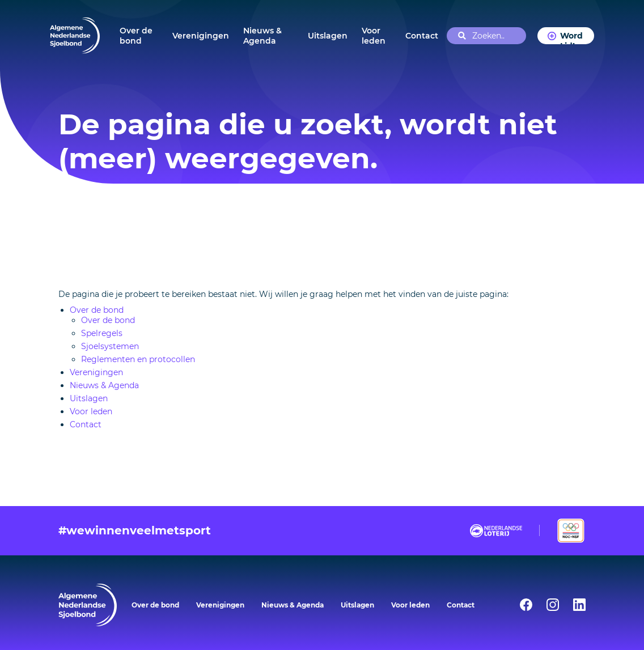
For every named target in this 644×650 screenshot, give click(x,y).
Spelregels (102, 333)
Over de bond (136, 36)
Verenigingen (201, 36)
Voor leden (374, 36)
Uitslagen (328, 36)
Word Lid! (571, 37)
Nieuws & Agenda (262, 36)
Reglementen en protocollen (138, 359)
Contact (422, 36)
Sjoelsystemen (110, 346)
